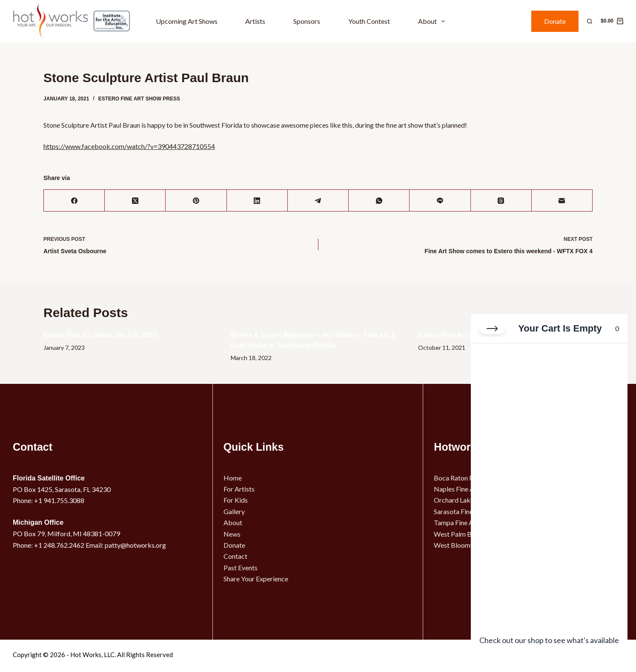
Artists (255, 21)
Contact (235, 556)
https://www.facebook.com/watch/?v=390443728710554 (129, 146)
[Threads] (501, 201)
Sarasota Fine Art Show (467, 511)
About (433, 21)
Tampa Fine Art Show (465, 522)
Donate (555, 21)
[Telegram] (318, 201)
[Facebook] (74, 201)
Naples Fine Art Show (465, 489)
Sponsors (307, 21)
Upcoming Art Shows (187, 21)
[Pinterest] (196, 201)
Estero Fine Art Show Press (139, 99)
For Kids (236, 500)
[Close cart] (492, 329)
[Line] (440, 201)
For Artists (239, 489)
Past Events (241, 568)
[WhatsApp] (379, 201)
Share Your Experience (256, 579)
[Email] (562, 201)
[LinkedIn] (257, 201)
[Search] (590, 21)
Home (233, 478)
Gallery (234, 511)
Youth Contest (369, 21)
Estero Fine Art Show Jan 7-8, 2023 (100, 335)
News (232, 534)
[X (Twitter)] (135, 201)
